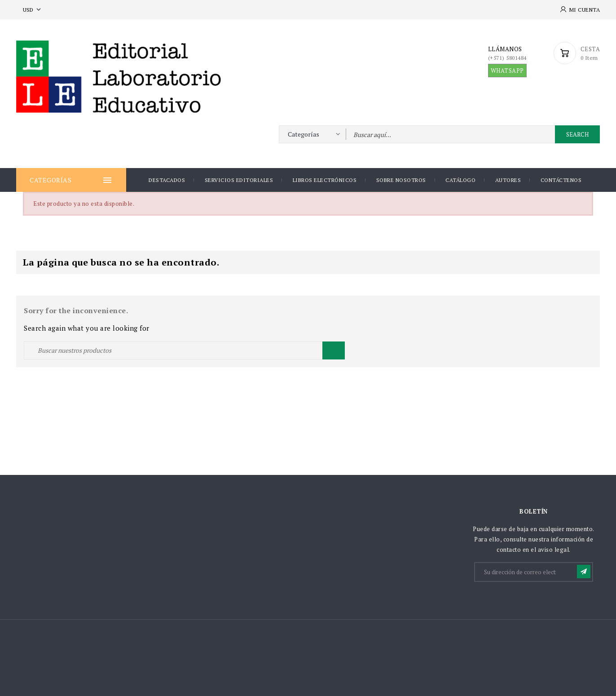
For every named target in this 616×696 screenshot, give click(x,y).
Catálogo (460, 180)
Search (577, 134)
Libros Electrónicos (325, 180)
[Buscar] (184, 350)
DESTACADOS (167, 180)
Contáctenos (561, 180)
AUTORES (508, 180)
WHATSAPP (507, 71)
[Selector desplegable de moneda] (33, 10)
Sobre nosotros (401, 180)
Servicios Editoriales (239, 180)
